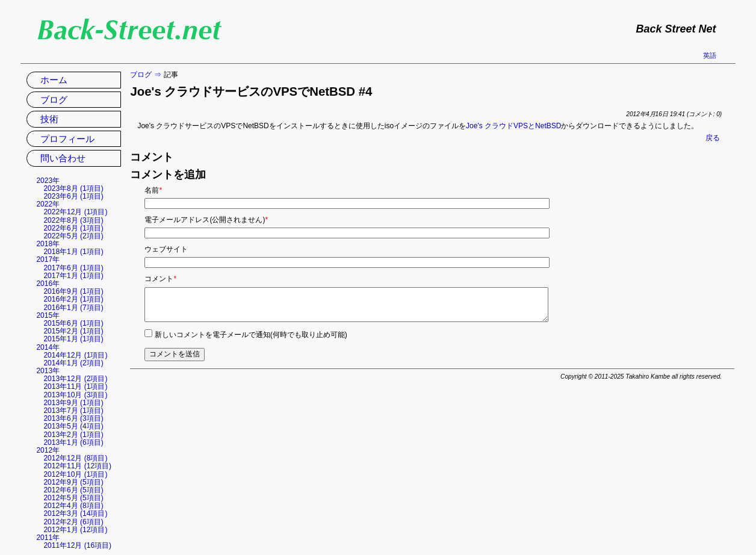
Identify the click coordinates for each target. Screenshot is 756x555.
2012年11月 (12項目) (77, 466)
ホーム (54, 80)
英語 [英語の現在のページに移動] (710, 55)
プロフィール (67, 139)
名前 (153, 190)
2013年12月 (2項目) (75, 379)
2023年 (48, 181)
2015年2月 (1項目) (73, 331)
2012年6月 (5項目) (73, 490)
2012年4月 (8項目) (73, 506)
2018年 (48, 244)
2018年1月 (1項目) (73, 252)
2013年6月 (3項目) (73, 418)
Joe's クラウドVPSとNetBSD (513, 126)
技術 (49, 119)
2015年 (48, 315)
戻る (713, 138)
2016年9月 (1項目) (73, 291)
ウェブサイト (166, 249)
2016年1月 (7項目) (73, 308)
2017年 (48, 259)
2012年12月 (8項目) (75, 458)
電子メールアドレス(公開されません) (206, 220)
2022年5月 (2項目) (73, 236)
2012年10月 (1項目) (75, 474)
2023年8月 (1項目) (73, 188)
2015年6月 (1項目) (73, 323)
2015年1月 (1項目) (73, 339)
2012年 (48, 450)
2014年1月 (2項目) (73, 363)
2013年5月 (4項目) (73, 426)
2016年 (48, 284)
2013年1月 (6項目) (73, 442)
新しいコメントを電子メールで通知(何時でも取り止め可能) (251, 335)
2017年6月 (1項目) (73, 268)
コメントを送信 (175, 354)
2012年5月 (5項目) (73, 498)
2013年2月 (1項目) (73, 435)
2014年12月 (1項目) (75, 355)
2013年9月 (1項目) (73, 403)
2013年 (48, 371)
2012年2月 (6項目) (73, 522)
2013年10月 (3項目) (75, 395)
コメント (160, 279)
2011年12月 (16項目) (77, 545)
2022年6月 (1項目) (73, 228)
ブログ (141, 75)
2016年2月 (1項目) (73, 299)
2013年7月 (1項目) (73, 411)
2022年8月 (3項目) (73, 220)
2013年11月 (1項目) (75, 386)
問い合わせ (63, 158)
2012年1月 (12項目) (75, 530)
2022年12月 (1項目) (75, 212)
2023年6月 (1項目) (73, 196)
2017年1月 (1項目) (73, 276)
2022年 (48, 204)
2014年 (48, 347)
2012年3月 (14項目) (75, 513)
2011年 (48, 538)
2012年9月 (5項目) (73, 482)
